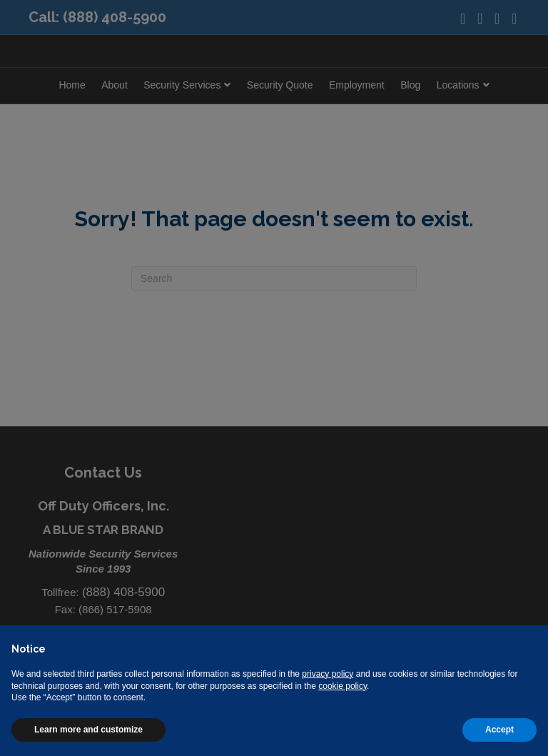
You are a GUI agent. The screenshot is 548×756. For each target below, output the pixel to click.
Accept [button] (499, 730)
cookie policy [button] (342, 686)
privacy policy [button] (328, 674)
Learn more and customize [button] (88, 730)
